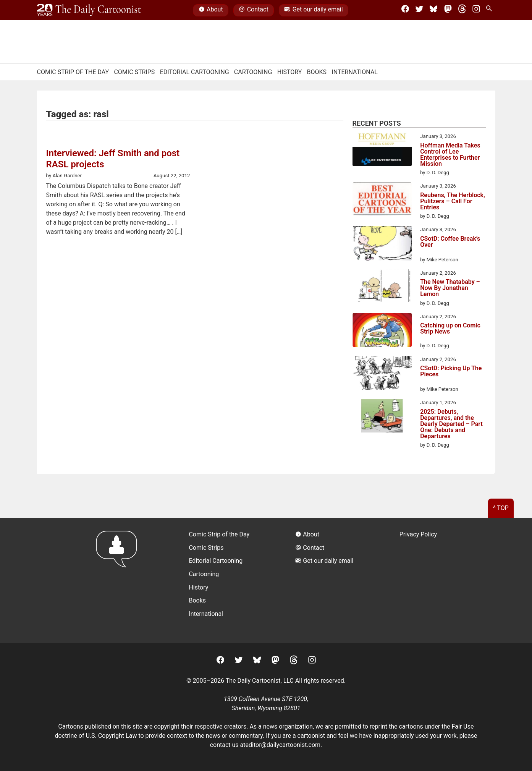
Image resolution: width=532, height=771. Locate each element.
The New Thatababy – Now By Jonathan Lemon (450, 288)
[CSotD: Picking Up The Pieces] (382, 374)
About (211, 10)
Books (317, 72)
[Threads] (462, 10)
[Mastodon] (448, 10)
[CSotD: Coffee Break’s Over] (382, 245)
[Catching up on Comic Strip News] (382, 331)
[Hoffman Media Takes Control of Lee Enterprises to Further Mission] (382, 151)
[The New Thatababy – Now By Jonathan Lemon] (382, 287)
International (355, 72)
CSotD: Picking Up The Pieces (451, 372)
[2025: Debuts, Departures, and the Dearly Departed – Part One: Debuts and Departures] (382, 417)
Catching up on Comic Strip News (450, 329)
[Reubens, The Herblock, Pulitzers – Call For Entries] (382, 200)
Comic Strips (134, 72)
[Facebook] (405, 10)
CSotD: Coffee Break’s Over (450, 242)
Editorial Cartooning (195, 72)
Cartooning (253, 72)
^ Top (501, 508)
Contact (253, 10)
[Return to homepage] (119, 580)
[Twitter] (419, 10)
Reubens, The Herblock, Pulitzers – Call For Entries (453, 201)
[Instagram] (476, 10)
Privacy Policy (418, 534)
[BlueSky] (433, 10)
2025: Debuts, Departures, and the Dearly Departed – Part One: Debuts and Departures (451, 424)
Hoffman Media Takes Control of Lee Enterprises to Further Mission (450, 155)
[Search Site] (490, 10)
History (290, 72)
